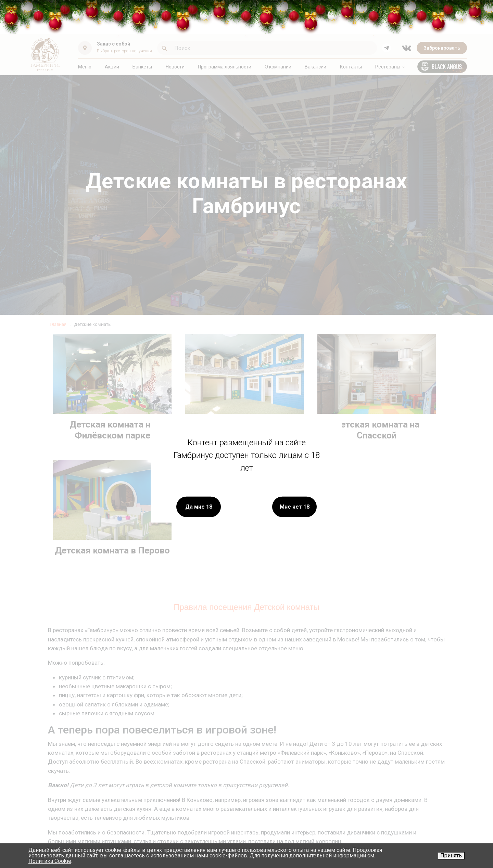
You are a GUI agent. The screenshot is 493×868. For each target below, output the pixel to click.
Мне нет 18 (295, 506)
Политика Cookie (50, 861)
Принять (451, 856)
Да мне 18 (199, 506)
